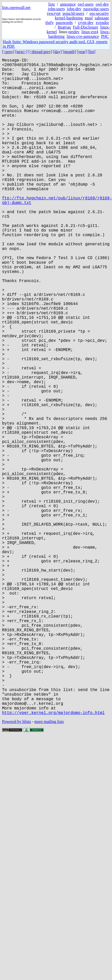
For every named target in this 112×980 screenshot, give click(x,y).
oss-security (99, 13)
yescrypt (54, 13)
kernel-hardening (69, 18)
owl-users (86, 4)
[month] (69, 52)
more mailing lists (49, 868)
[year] (82, 52)
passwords (64, 23)
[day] (58, 52)
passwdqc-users (96, 9)
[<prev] (8, 52)
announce (68, 4)
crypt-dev (86, 23)
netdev (74, 32)
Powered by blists (17, 868)
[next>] (21, 52)
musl (89, 18)
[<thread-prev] (40, 52)
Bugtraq (64, 27)
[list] (91, 52)
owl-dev (102, 4)
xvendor (102, 23)
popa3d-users (73, 13)
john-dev (74, 9)
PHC (105, 36)
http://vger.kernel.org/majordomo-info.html (53, 858)
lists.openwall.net (16, 8)
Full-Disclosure (86, 27)
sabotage (102, 18)
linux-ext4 (90, 32)
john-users (56, 9)
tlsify (50, 23)
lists (52, 4)
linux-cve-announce (83, 36)
